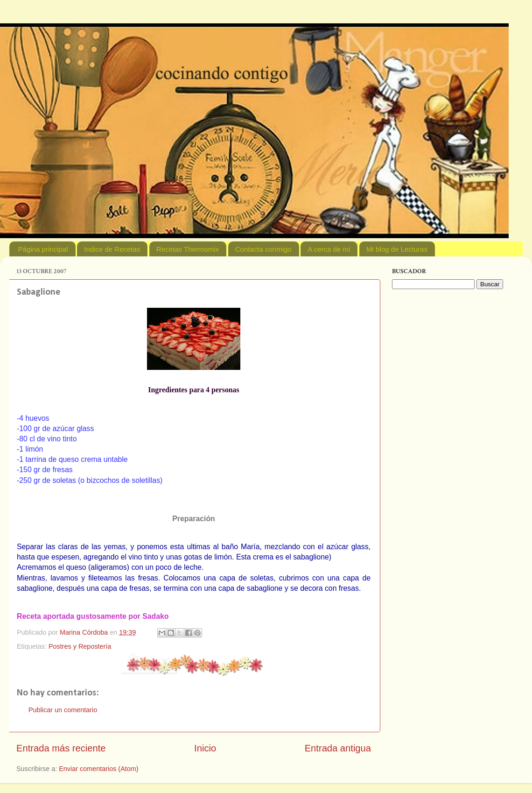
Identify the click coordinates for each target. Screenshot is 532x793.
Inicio (205, 748)
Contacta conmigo (263, 249)
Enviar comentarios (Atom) (98, 769)
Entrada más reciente (61, 748)
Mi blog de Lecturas (397, 249)
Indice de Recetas (112, 249)
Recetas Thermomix (188, 249)
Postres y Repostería (80, 646)
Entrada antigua (338, 748)
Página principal (43, 249)
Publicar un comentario (63, 710)
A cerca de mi (329, 249)
